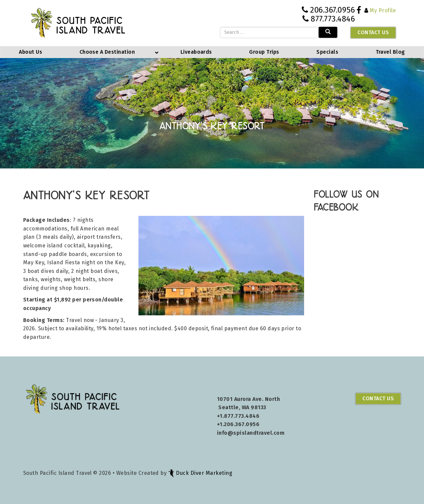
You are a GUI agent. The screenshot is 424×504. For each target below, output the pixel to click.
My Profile (383, 10)
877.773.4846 (333, 19)
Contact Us (373, 32)
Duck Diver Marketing (200, 473)
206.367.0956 (332, 10)
